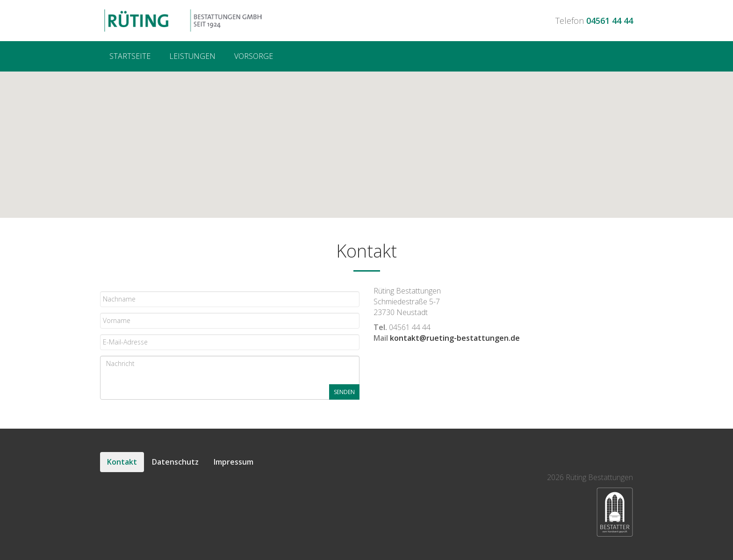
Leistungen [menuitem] (192, 56)
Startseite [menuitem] (130, 56)
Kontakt (122, 462)
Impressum (234, 462)
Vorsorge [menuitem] (254, 56)
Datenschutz (175, 462)
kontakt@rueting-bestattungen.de (455, 338)
